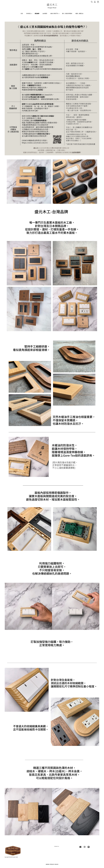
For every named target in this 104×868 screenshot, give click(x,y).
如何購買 (45, 14)
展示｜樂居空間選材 (67, 14)
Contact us (57, 846)
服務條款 (48, 864)
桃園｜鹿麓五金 (79, 14)
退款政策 (56, 864)
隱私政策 (52, 864)
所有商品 (29, 14)
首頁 (22, 14)
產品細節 (37, 14)
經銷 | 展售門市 (55, 14)
